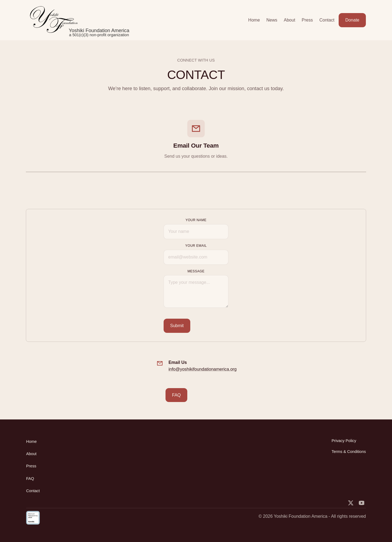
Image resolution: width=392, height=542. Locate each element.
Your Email (196, 246)
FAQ (176, 395)
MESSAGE (196, 271)
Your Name (196, 220)
